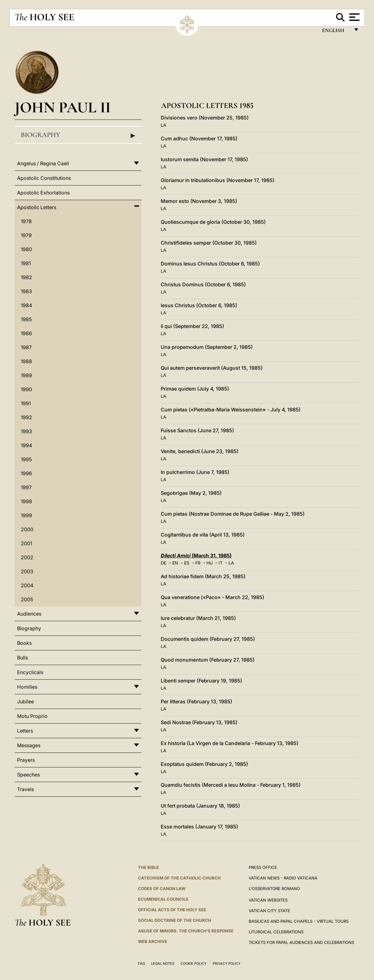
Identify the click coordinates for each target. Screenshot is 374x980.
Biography (78, 135)
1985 (26, 319)
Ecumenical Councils (163, 899)
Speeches (28, 775)
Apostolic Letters (37, 207)
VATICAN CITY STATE (269, 911)
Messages (29, 745)
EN (175, 563)
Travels (25, 789)
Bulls (23, 658)
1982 (26, 277)
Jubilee (25, 701)
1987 (26, 347)
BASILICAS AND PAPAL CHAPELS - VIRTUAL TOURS (299, 921)
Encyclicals (30, 672)
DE (164, 563)
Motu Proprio (32, 716)
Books (24, 643)
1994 (26, 445)
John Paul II (63, 107)
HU (210, 563)
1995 (26, 459)
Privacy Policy (226, 964)
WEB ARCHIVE (153, 941)
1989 (26, 375)
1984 (26, 305)
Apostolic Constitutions (44, 178)
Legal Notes (163, 964)
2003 (27, 571)
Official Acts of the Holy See (172, 910)
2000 (27, 529)
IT (221, 563)
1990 (26, 389)
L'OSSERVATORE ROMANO (274, 889)
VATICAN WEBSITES (268, 900)
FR (198, 563)
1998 (26, 501)
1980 (26, 249)
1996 (26, 473)
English (336, 32)
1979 (26, 235)
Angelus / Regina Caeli (43, 163)
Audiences (29, 614)
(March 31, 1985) (196, 556)
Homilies (27, 687)
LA (164, 125)
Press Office (263, 867)
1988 (26, 361)
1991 (26, 403)
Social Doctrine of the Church (175, 920)
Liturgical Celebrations (276, 932)
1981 (26, 263)
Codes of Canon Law (162, 889)
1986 (26, 333)
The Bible (148, 867)
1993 (26, 431)
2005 (27, 599)
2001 (26, 543)
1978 (26, 221)
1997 (26, 487)
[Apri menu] (354, 17)
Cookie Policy (194, 964)
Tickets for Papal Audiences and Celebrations (301, 942)
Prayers (26, 760)
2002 (27, 557)
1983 (26, 291)
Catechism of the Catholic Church (179, 878)
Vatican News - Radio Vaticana (283, 878)
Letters (25, 731)
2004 (27, 585)
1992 (26, 417)
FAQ (141, 964)
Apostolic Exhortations (43, 193)
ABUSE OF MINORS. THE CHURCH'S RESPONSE (186, 931)
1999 (26, 515)
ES (187, 563)
